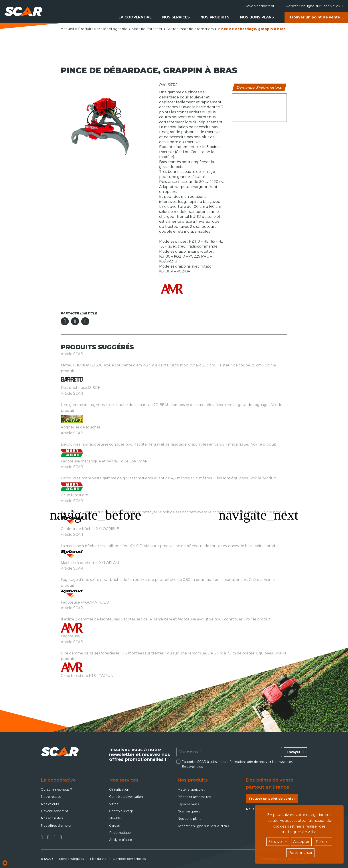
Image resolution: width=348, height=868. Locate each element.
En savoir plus (192, 767)
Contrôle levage (122, 811)
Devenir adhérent (261, 6)
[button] (251, 29)
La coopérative (135, 17)
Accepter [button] (301, 842)
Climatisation (119, 790)
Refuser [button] (323, 842)
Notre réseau (51, 797)
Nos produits (215, 17)
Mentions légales (71, 859)
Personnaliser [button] (300, 853)
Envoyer (294, 752)
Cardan (115, 826)
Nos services (176, 17)
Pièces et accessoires (194, 797)
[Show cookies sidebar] (5, 863)
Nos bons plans (257, 17)
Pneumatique (120, 833)
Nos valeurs (50, 804)
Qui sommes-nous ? (56, 790)
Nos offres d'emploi (56, 826)
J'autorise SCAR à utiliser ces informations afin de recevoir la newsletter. (237, 764)
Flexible (115, 818)
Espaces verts (188, 804)
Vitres (114, 804)
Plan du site (98, 859)
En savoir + (278, 842)
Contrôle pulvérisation (126, 797)
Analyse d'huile (121, 840)
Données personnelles (129, 859)
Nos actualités (52, 818)
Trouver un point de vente (315, 17)
